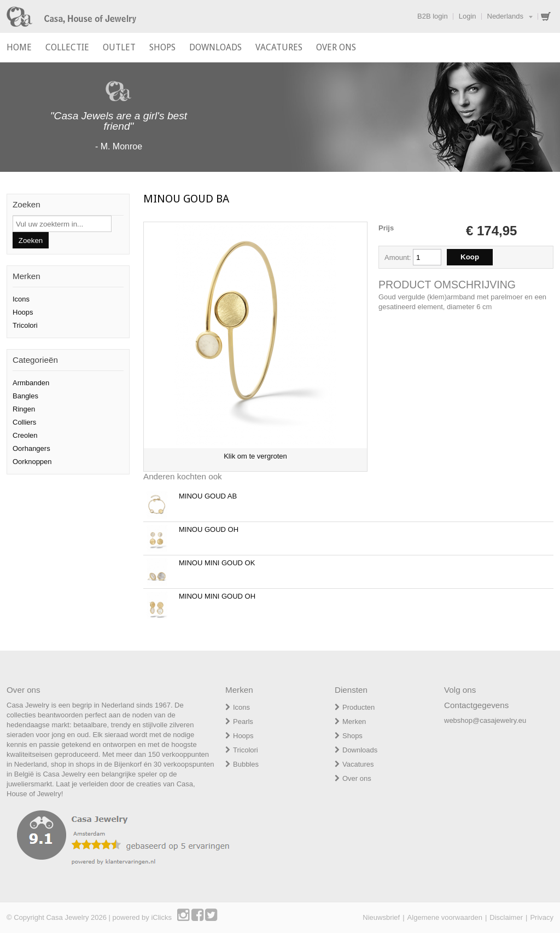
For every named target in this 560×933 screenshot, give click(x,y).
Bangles (25, 396)
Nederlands (506, 16)
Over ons (357, 778)
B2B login (433, 16)
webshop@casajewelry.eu (485, 720)
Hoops (23, 312)
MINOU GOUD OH (209, 529)
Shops (352, 736)
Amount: (399, 257)
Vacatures (358, 764)
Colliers (24, 422)
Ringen (24, 409)
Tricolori (25, 325)
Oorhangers (31, 448)
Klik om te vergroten (255, 456)
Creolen (25, 435)
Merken (354, 722)
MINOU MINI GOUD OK (217, 563)
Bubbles (246, 764)
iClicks (161, 917)
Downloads (360, 750)
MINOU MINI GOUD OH (217, 596)
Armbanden (31, 383)
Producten (358, 707)
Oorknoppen (32, 462)
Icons (21, 299)
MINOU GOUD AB (208, 496)
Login (468, 16)
